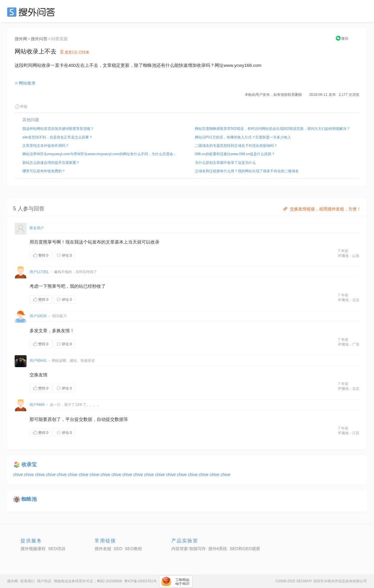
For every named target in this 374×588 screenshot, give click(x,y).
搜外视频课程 (33, 549)
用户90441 (38, 361)
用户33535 (38, 316)
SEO (33, 12)
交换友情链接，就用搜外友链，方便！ (322, 209)
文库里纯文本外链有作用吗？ (46, 146)
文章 (110, 242)
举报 (21, 107)
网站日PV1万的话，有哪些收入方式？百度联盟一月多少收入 (243, 137)
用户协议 (44, 581)
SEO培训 (57, 549)
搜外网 (21, 39)
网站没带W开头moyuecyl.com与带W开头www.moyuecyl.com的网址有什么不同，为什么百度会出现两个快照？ (101, 154)
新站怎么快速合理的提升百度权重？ (51, 163)
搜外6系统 (218, 549)
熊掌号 (50, 242)
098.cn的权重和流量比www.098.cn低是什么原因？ (235, 154)
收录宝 (29, 465)
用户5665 (37, 405)
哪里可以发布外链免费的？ (44, 171)
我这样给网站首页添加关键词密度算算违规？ (58, 129)
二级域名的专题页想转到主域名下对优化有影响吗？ (236, 146)
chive (19, 475)
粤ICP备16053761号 (140, 581)
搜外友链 (103, 549)
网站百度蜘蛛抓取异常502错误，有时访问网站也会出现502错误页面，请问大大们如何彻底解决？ (273, 129)
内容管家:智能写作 (189, 549)
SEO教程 (133, 549)
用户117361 (39, 272)
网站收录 (27, 83)
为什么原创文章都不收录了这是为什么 (225, 163)
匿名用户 (37, 228)
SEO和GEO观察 (245, 549)
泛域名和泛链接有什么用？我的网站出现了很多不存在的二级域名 (247, 171)
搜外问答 (39, 39)
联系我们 (27, 581)
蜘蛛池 (29, 499)
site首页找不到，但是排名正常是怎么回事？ (57, 137)
